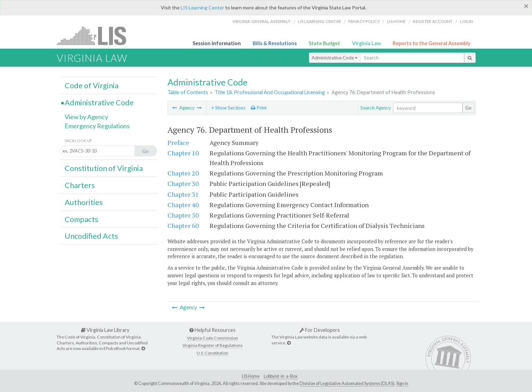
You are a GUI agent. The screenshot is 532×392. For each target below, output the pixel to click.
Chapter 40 (183, 205)
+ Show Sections (228, 108)
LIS (95, 36)
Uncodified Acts (91, 236)
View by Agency (86, 117)
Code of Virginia (92, 85)
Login (466, 21)
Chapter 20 (183, 173)
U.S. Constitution (212, 353)
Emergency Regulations (97, 126)
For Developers (320, 330)
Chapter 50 (183, 215)
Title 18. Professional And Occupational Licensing (270, 92)
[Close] (526, 6)
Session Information (217, 43)
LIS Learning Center (202, 7)
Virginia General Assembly (261, 21)
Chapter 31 (183, 194)
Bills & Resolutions (275, 43)
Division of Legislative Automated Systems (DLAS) (347, 383)
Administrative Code (335, 58)
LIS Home (251, 376)
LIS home (396, 21)
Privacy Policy (364, 21)
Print (259, 108)
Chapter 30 (183, 183)
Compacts (81, 219)
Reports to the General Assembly (432, 43)
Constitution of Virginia (104, 168)
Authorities (84, 202)
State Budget (324, 43)
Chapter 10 (183, 153)
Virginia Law (366, 43)
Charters (80, 185)
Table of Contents (188, 92)
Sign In (402, 383)
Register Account (433, 21)
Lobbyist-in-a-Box (281, 376)
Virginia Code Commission (212, 338)
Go (468, 108)
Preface (178, 142)
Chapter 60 (183, 226)
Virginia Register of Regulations (212, 345)
